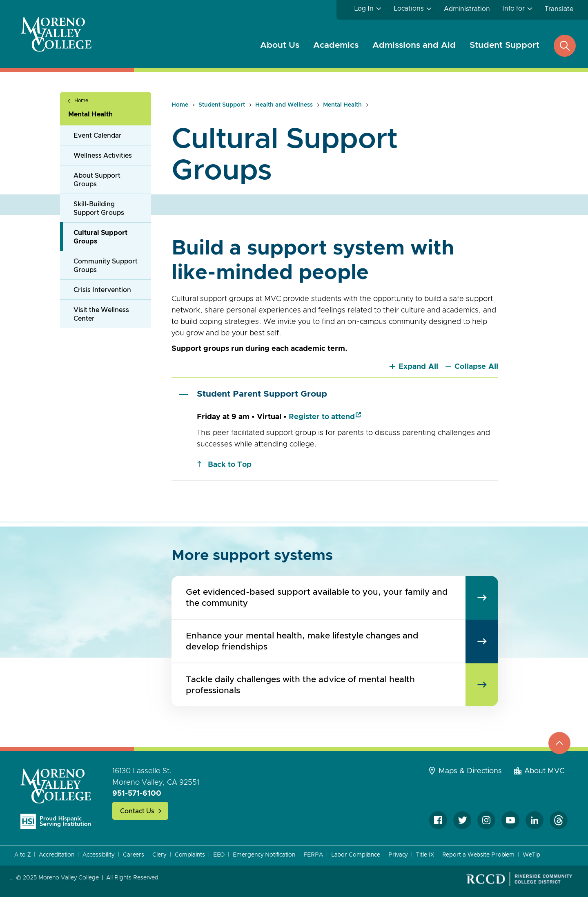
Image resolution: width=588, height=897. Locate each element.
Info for (513, 9)
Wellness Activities (103, 156)
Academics (336, 45)
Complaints (190, 855)
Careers (134, 855)
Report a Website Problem (479, 855)
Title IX (425, 855)
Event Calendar (98, 136)
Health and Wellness (284, 105)
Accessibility (99, 855)
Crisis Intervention (102, 290)
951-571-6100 (137, 794)
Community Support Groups (106, 266)
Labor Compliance (356, 855)
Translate (559, 9)
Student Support (504, 45)
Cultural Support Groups (100, 237)
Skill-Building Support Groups (99, 209)
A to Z (22, 855)
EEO (219, 855)
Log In (364, 9)
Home (81, 100)
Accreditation (57, 855)
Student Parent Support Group (253, 394)
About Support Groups (97, 180)
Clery (159, 855)
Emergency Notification (264, 855)
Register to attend (322, 417)
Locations (409, 9)
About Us (280, 45)
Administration (467, 9)
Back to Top (230, 465)
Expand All (419, 367)
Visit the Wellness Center (101, 314)
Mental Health (90, 114)
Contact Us (137, 811)
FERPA (313, 855)
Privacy (398, 855)
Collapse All (476, 367)
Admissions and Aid (414, 45)
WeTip (531, 855)
